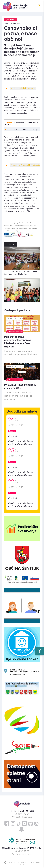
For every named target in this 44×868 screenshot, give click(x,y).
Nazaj (11, 244)
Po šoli (12, 436)
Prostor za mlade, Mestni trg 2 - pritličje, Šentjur (21, 443)
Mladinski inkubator (15, 332)
